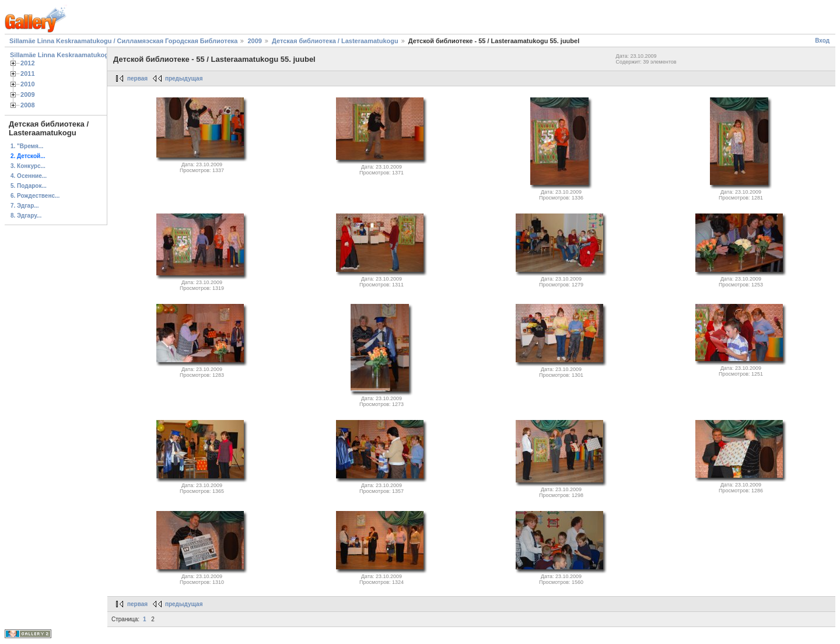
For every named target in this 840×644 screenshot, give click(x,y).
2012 (28, 63)
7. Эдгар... (25, 206)
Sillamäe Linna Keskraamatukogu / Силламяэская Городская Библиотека (123, 41)
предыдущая (184, 78)
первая (137, 78)
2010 (28, 84)
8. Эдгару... (26, 216)
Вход (822, 41)
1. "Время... (27, 146)
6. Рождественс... (35, 196)
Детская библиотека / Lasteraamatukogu (335, 41)
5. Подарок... (29, 186)
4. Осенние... (29, 176)
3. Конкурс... (28, 166)
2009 (254, 41)
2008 (28, 105)
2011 (28, 73)
